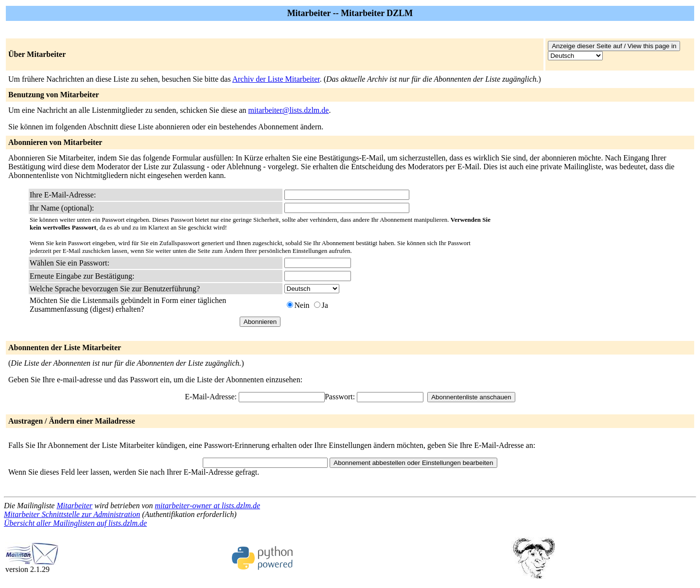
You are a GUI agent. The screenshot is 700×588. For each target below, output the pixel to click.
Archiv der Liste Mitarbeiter (276, 79)
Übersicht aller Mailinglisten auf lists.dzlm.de (75, 523)
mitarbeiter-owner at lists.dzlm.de (207, 506)
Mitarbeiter (74, 506)
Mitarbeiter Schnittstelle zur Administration (72, 514)
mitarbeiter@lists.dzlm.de (289, 110)
